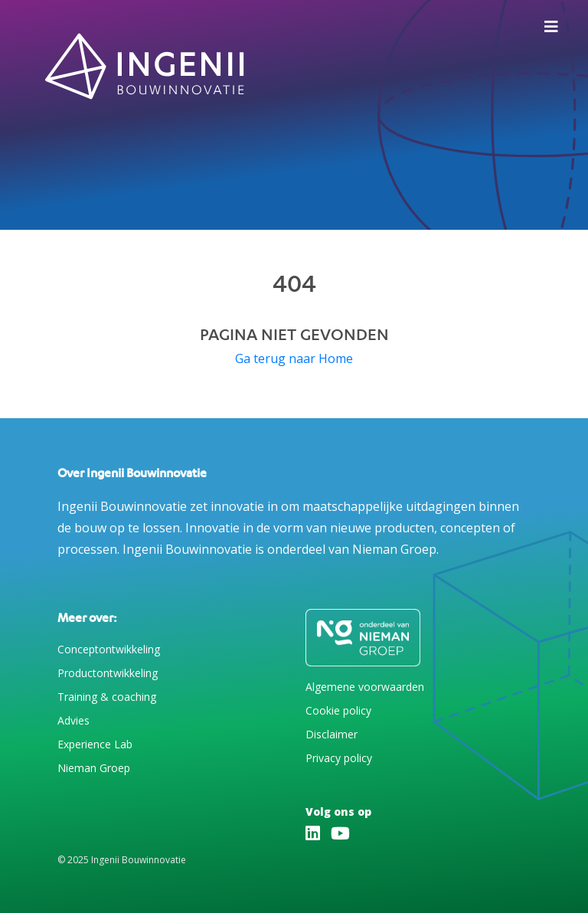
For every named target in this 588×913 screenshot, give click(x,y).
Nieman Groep (94, 768)
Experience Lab (95, 744)
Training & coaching (107, 697)
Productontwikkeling (108, 673)
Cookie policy (338, 710)
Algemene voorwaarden (365, 687)
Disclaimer (332, 734)
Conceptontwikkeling (109, 649)
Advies (73, 720)
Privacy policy (339, 758)
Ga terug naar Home (294, 358)
